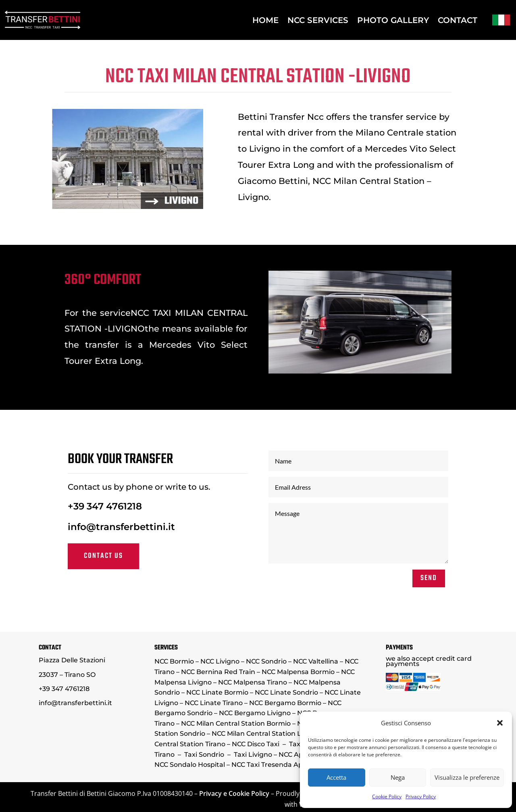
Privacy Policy (421, 796)
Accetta (336, 777)
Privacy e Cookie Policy (234, 793)
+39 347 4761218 (169, 512)
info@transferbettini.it (178, 524)
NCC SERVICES (318, 20)
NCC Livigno (220, 661)
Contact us (168, 542)
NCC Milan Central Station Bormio (236, 723)
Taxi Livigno (253, 755)
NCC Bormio (174, 661)
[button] (500, 723)
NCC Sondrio (267, 661)
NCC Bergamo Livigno (255, 713)
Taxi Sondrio (204, 755)
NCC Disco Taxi (256, 744)
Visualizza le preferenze (467, 777)
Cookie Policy (387, 796)
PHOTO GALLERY (393, 20)
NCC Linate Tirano (214, 703)
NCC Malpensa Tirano (253, 682)
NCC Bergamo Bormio (285, 703)
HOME (265, 20)
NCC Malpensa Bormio (298, 672)
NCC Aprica (297, 755)
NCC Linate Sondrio (286, 692)
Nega (398, 777)
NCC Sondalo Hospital (190, 765)
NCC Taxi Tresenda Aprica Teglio (283, 765)
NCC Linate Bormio (217, 692)
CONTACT (458, 20)
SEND (358, 554)
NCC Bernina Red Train (218, 672)
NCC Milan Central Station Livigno (266, 734)
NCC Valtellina (316, 661)
